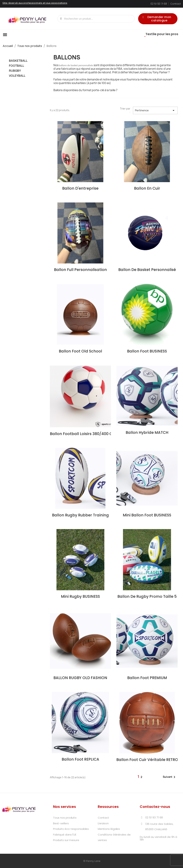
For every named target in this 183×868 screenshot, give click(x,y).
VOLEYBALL (17, 76)
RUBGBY (15, 71)
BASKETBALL (18, 61)
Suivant (170, 777)
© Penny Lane (91, 861)
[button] (158, 19)
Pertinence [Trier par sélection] (155, 110)
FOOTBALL (17, 66)
